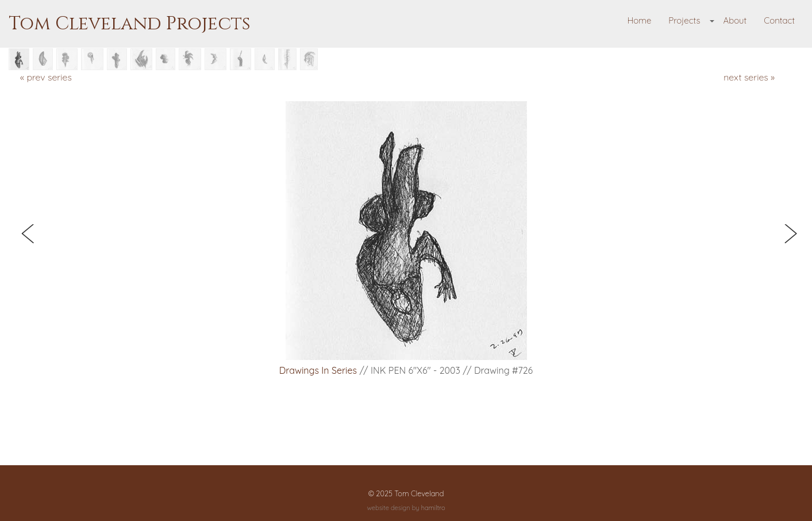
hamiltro (433, 508)
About (735, 20)
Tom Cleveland (419, 493)
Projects (684, 20)
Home (640, 20)
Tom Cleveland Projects (130, 24)
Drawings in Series (318, 370)
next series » (749, 77)
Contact (779, 20)
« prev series (46, 77)
